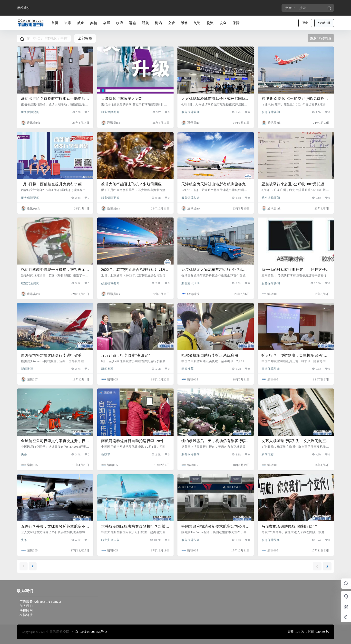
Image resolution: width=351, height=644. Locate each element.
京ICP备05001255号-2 (91, 632)
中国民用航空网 (57, 632)
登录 (305, 23)
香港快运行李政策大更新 (122, 99)
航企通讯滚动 (190, 283)
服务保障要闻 (30, 112)
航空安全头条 (110, 540)
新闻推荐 (27, 369)
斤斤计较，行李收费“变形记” (126, 355)
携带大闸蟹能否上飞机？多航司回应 (132, 184)
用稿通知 (24, 8)
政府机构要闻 (110, 283)
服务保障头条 (190, 198)
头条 (24, 454)
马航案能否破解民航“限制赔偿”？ (290, 526)
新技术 (106, 454)
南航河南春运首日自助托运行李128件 (132, 441)
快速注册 (324, 23)
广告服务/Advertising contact (40, 601)
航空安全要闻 (30, 283)
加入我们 (26, 606)
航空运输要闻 (271, 198)
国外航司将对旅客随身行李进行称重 (51, 355)
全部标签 (85, 38)
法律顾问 (26, 611)
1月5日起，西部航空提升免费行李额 (51, 184)
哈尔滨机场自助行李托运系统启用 (210, 355)
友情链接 (26, 615)
